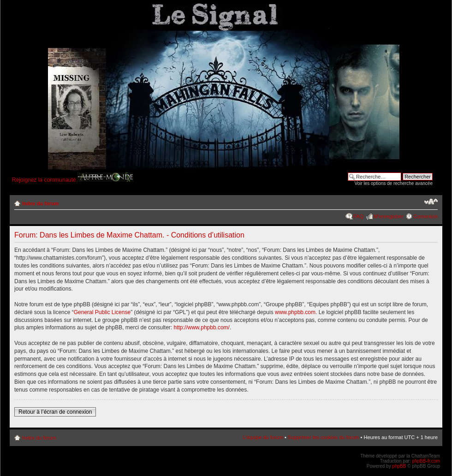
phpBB (399, 466)
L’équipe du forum (263, 437)
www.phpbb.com (295, 312)
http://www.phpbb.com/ (202, 327)
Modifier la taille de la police (431, 202)
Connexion (425, 216)
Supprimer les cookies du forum (324, 437)
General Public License (102, 312)
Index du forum (40, 203)
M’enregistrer (388, 216)
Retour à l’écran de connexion (55, 412)
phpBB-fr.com (426, 461)
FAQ (358, 216)
